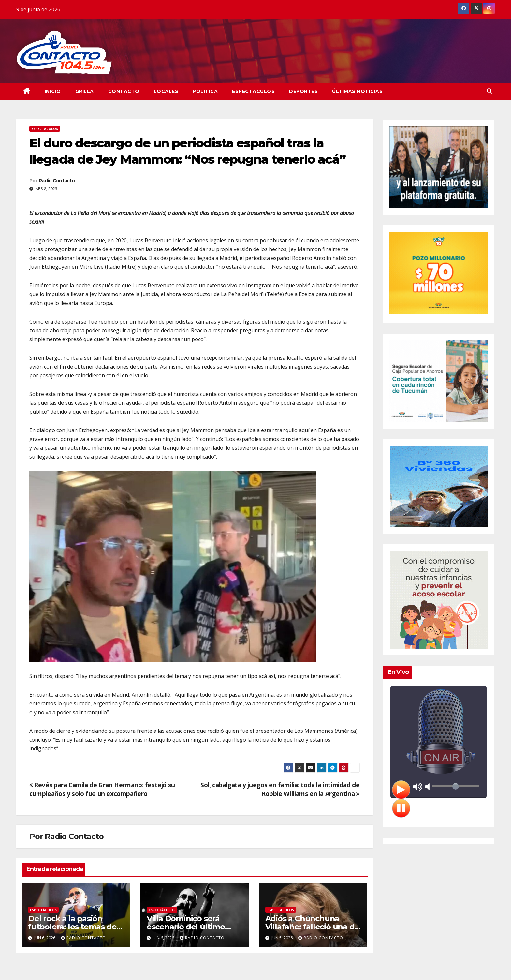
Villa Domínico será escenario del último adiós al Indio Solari (186, 927)
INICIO (53, 91)
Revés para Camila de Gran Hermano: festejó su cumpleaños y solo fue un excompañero (102, 789)
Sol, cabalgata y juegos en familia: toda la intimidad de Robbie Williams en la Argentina (280, 789)
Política (205, 91)
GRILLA (85, 91)
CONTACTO (124, 91)
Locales (166, 91)
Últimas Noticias (357, 91)
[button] (489, 91)
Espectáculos (253, 91)
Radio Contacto (57, 181)
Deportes (303, 91)
